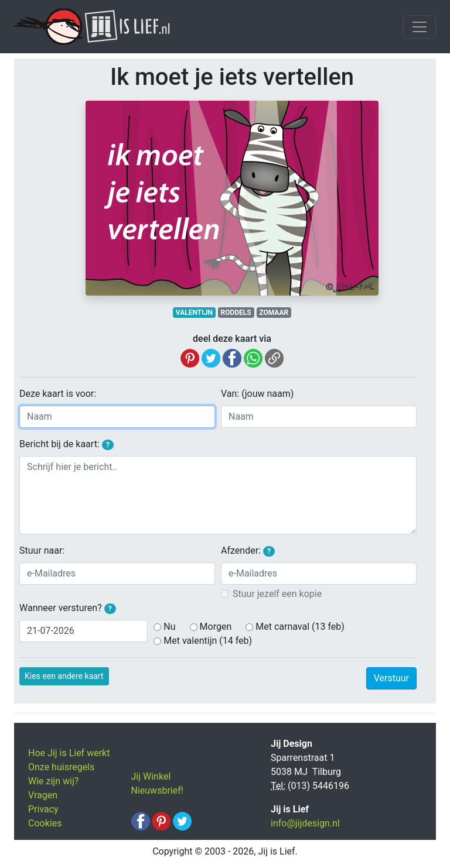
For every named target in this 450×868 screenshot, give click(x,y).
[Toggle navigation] (420, 27)
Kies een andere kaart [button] (64, 676)
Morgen (216, 627)
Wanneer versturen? (68, 608)
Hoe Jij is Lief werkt (69, 753)
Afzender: (248, 551)
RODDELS (236, 313)
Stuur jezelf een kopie (277, 594)
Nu (169, 627)
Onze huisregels (61, 767)
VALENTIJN (194, 313)
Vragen (43, 795)
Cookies (45, 823)
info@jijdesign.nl (305, 823)
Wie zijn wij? (53, 781)
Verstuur (391, 678)
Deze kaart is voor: (58, 394)
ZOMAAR (274, 313)
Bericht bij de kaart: (67, 444)
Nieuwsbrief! (157, 790)
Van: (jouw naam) (257, 394)
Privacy (43, 809)
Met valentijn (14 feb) (208, 641)
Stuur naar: (42, 550)
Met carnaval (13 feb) (300, 627)
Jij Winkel (151, 776)
